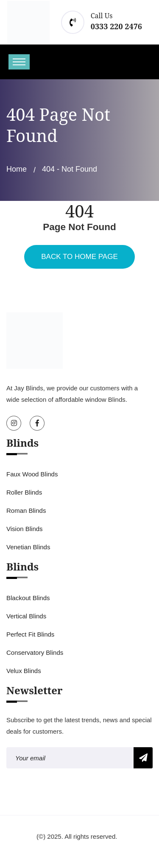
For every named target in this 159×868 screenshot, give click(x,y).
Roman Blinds (26, 511)
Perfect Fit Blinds (30, 634)
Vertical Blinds (26, 616)
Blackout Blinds (28, 598)
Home (17, 169)
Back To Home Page (79, 257)
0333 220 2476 (116, 26)
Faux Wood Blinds (32, 474)
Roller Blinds (24, 492)
